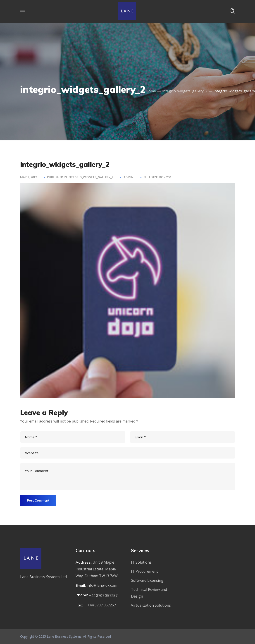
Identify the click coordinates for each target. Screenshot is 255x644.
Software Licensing (147, 580)
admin (129, 177)
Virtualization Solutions (151, 605)
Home (151, 91)
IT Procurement (144, 571)
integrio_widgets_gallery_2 (185, 91)
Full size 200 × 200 (157, 177)
